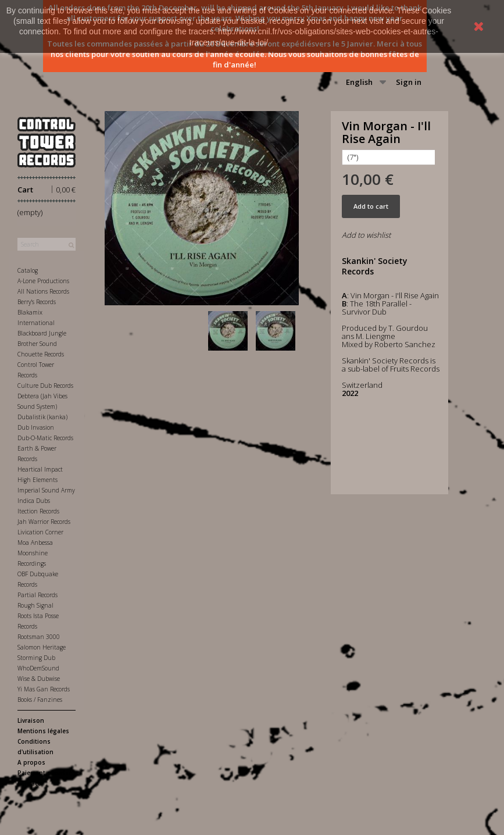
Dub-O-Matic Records (45, 438)
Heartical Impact (40, 469)
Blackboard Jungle (42, 333)
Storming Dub (36, 658)
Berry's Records (37, 302)
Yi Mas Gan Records (44, 689)
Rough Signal (35, 605)
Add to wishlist (366, 235)
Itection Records (38, 511)
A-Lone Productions (43, 281)
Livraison (31, 720)
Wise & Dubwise (39, 679)
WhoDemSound (38, 668)
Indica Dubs (34, 501)
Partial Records (37, 595)
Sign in (409, 82)
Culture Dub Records (45, 386)
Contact (29, 783)
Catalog (28, 270)
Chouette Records (41, 354)
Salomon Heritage (42, 647)
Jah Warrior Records (44, 522)
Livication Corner (40, 532)
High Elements (37, 480)
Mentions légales (43, 731)
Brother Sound (37, 344)
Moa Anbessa (35, 543)
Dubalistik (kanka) (42, 417)
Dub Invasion (36, 427)
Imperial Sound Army (46, 490)
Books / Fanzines (40, 700)
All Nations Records (43, 291)
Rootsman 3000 (39, 637)
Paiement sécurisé (45, 773)
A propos (31, 762)
